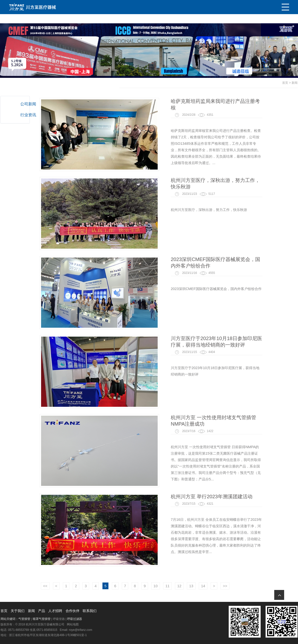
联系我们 (90, 611)
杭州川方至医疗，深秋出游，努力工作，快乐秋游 (245, 183)
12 (209, 586)
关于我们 (18, 611)
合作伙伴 (73, 611)
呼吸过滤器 (74, 619)
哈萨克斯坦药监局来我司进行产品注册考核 (245, 104)
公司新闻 (30, 104)
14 (233, 586)
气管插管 (24, 619)
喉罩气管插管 (42, 619)
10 (185, 586)
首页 (285, 83)
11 (197, 586)
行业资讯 (30, 115)
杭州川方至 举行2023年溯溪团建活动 (241, 497)
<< (75, 586)
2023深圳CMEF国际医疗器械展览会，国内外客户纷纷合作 (245, 263)
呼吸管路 (59, 619)
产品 (42, 611)
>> (255, 586)
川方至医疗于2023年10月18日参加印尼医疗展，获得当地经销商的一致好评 (246, 342)
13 (221, 586)
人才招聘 (55, 611)
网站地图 (73, 624)
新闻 (295, 83)
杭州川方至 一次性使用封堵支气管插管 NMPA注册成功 (243, 421)
